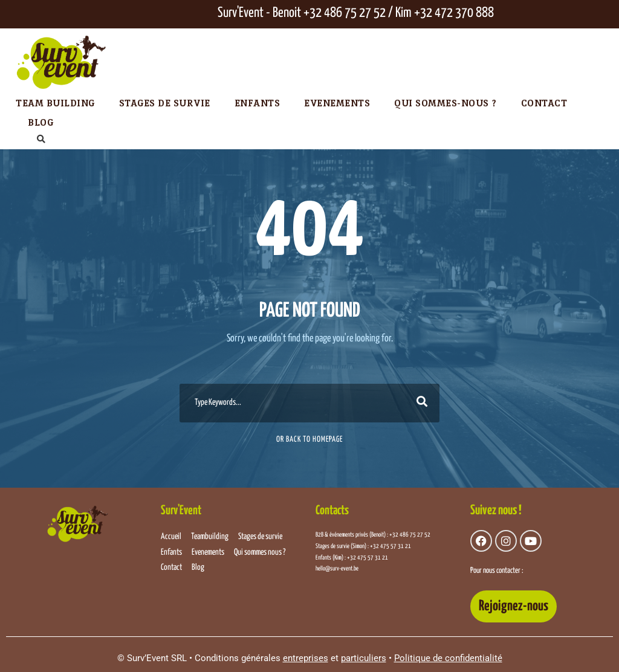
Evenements (337, 103)
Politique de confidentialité (448, 658)
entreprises (306, 658)
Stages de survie (165, 103)
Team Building (55, 103)
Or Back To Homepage (309, 440)
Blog (41, 122)
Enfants (258, 103)
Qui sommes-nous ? (446, 103)
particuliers (364, 658)
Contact (544, 103)
